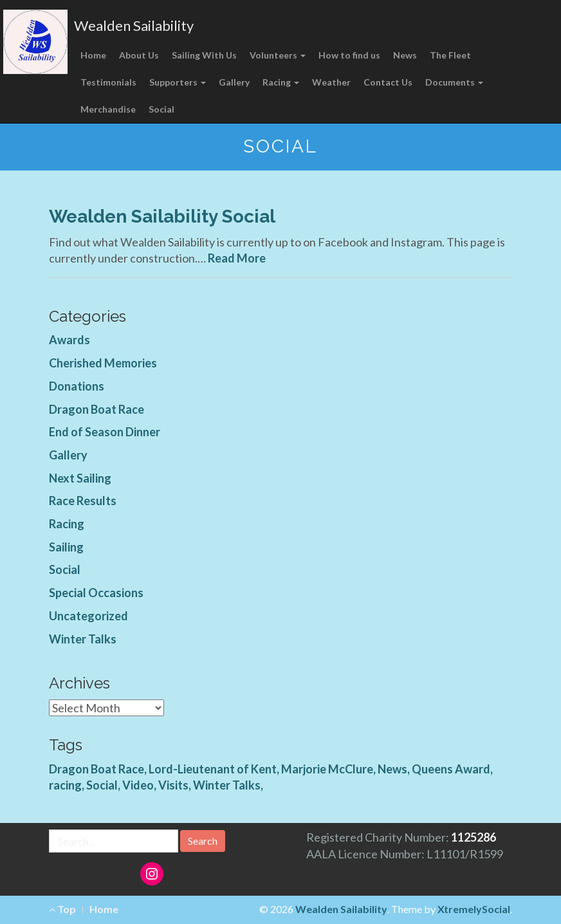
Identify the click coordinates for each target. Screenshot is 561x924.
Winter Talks (83, 639)
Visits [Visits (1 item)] (173, 785)
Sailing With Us (204, 55)
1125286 (474, 837)
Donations (77, 386)
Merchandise (108, 109)
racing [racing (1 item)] (65, 785)
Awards (69, 340)
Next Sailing (80, 478)
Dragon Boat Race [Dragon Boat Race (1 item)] (97, 769)
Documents (454, 82)
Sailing (66, 547)
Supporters (178, 82)
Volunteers (278, 55)
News (405, 55)
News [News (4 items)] (392, 769)
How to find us (349, 55)
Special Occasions (96, 593)
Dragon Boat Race (97, 409)
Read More (237, 258)
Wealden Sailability (134, 25)
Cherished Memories (103, 363)
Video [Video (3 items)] (138, 785)
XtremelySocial (474, 909)
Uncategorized (88, 616)
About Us (139, 55)
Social (161, 109)
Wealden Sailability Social (162, 217)
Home (93, 55)
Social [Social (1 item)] (102, 785)
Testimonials (108, 82)
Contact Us (388, 82)
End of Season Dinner (105, 432)
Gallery (234, 82)
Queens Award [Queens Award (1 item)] (451, 769)
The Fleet (450, 55)
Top (62, 909)
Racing (281, 82)
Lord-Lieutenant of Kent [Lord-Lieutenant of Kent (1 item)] (213, 769)
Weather (331, 82)
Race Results (83, 501)
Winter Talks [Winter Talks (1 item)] (227, 785)
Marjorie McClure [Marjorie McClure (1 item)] (327, 769)
